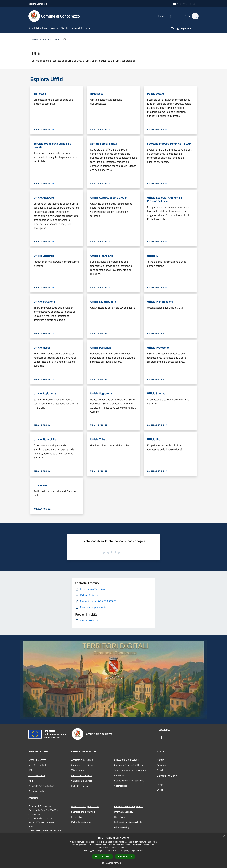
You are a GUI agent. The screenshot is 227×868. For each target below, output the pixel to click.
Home (35, 39)
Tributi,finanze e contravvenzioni (130, 770)
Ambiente (119, 775)
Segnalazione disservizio (83, 812)
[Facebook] (169, 16)
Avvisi (160, 770)
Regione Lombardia (38, 4)
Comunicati (163, 765)
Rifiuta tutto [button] (125, 856)
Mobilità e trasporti (81, 786)
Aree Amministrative (39, 765)
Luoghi (160, 785)
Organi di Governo (37, 760)
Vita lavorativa (78, 770)
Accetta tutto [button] (102, 857)
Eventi (160, 790)
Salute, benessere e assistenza (129, 781)
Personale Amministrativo (41, 786)
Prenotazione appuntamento (85, 806)
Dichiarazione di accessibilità (128, 822)
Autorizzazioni (121, 786)
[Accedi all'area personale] (184, 4)
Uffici (31, 770)
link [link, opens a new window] (141, 851)
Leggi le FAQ (77, 817)
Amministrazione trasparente (129, 806)
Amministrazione (50, 39)
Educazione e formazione (126, 760)
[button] (113, 863)
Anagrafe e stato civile (82, 760)
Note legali (119, 817)
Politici (32, 781)
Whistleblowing (122, 827)
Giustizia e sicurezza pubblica (128, 765)
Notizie (160, 760)
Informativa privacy (124, 812)
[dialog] (113, 851)
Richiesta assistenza (81, 822)
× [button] (224, 836)
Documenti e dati (37, 791)
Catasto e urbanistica (82, 781)
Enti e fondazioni (37, 775)
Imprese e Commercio (82, 775)
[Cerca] (195, 16)
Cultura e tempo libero (82, 765)
